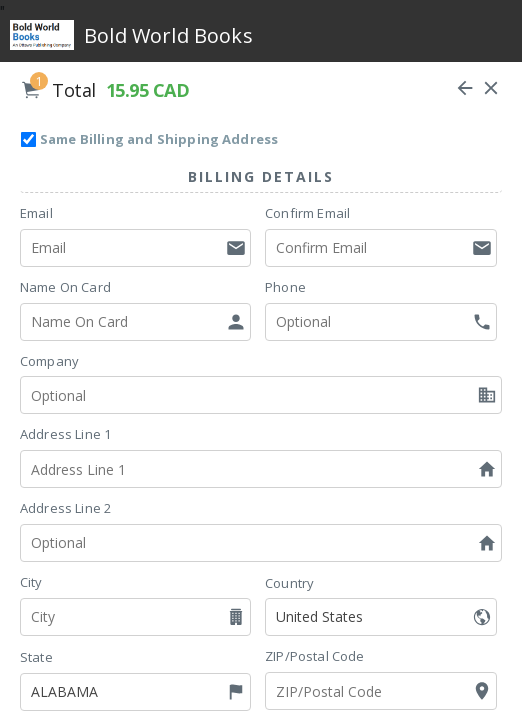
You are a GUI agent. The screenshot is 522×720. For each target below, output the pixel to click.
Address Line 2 (65, 508)
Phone (285, 287)
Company (49, 361)
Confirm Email (307, 213)
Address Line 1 (65, 434)
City (31, 582)
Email (36, 213)
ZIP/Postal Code (314, 656)
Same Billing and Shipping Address (159, 139)
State (36, 657)
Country (289, 583)
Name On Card (65, 287)
